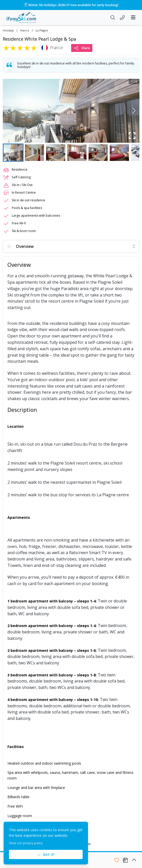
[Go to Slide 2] (34, 153)
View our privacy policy (26, 843)
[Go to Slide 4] (77, 153)
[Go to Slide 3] (56, 153)
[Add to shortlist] (117, 860)
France (25, 31)
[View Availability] (125, 860)
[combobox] (71, 246)
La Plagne (42, 31)
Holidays (8, 31)
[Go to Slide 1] (13, 153)
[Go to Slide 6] (119, 153)
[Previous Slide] (8, 111)
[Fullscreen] (132, 136)
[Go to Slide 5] (98, 153)
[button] (71, 111)
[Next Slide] (134, 111)
